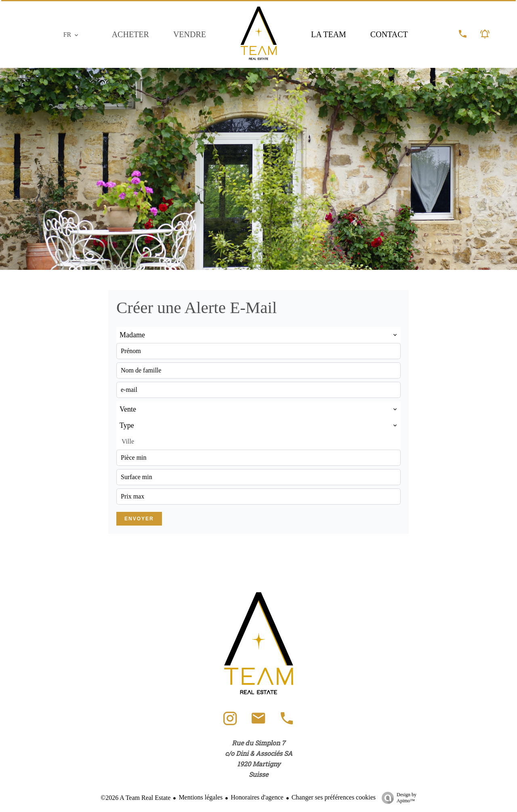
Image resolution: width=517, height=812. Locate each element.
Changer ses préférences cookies (334, 797)
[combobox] (258, 335)
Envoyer (139, 519)
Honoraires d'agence (257, 797)
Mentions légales (201, 797)
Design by (397, 798)
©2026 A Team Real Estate (136, 798)
